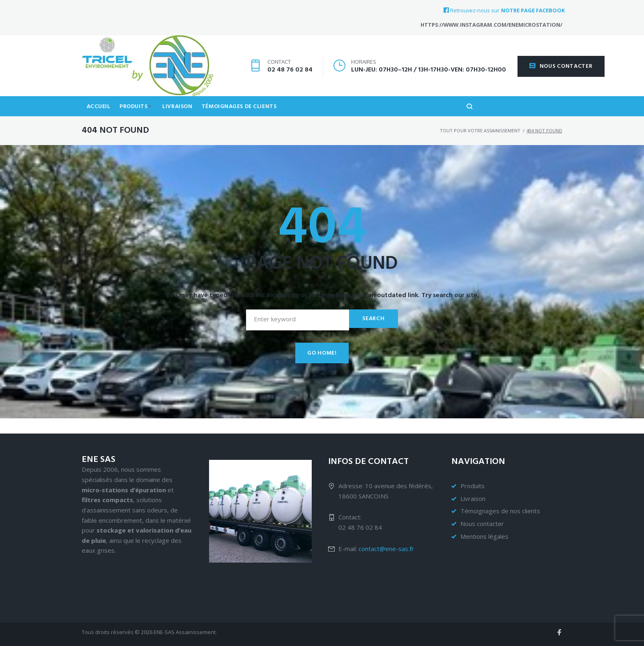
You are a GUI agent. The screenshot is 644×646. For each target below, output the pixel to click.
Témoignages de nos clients (500, 511)
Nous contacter (561, 73)
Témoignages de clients (246, 121)
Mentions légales (484, 536)
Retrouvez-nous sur (471, 10)
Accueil (99, 121)
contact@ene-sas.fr (386, 549)
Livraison (183, 121)
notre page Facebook (533, 10)
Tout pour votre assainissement (480, 146)
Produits (136, 121)
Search (372, 334)
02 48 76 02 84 (290, 76)
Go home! (322, 368)
